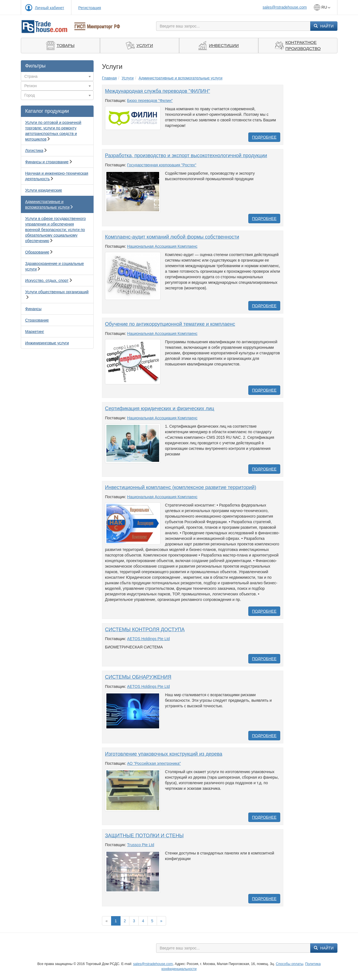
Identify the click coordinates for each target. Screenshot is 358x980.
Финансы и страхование (47, 162)
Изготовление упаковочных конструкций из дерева (164, 754)
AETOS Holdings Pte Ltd (149, 639)
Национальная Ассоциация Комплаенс (162, 246)
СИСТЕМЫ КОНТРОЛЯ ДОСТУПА (145, 630)
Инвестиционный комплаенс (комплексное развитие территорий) (181, 487)
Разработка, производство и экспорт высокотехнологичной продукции (186, 156)
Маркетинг (35, 332)
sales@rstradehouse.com (285, 7)
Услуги (128, 78)
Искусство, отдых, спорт (47, 280)
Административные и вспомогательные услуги (181, 78)
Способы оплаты (290, 964)
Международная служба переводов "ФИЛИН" (157, 91)
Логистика (34, 151)
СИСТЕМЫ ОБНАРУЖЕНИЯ (138, 677)
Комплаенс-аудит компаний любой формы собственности (172, 237)
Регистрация (90, 8)
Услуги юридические (44, 190)
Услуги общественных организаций (57, 292)
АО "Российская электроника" (154, 763)
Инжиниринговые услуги (47, 343)
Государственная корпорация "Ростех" (162, 165)
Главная (109, 78)
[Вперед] (161, 921)
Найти (324, 26)
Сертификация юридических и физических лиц (160, 408)
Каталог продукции (47, 111)
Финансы (33, 309)
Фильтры (35, 66)
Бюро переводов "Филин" (150, 101)
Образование (37, 252)
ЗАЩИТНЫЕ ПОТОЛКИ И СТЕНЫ (144, 836)
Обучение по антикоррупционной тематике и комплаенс (170, 324)
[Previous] (107, 921)
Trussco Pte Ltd (141, 845)
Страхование (37, 320)
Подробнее (264, 137)
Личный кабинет (50, 8)
